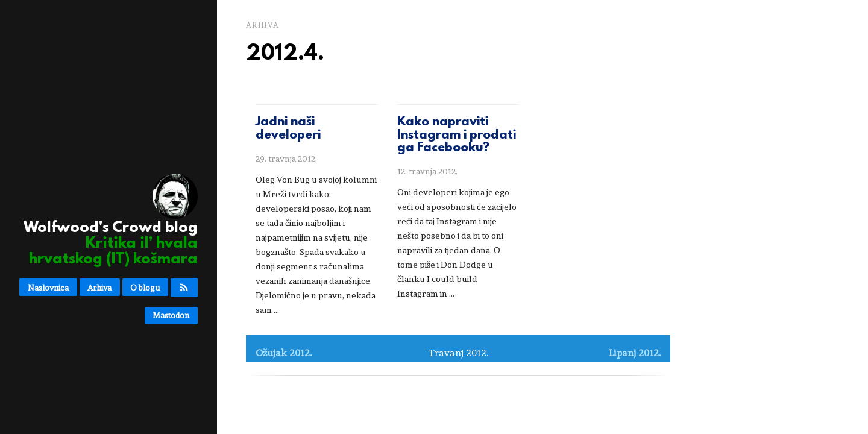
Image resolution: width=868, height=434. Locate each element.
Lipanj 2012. (635, 353)
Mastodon (171, 315)
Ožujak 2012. (284, 353)
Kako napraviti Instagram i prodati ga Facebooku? (457, 135)
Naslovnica (48, 288)
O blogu (145, 288)
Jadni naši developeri (288, 129)
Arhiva (99, 288)
